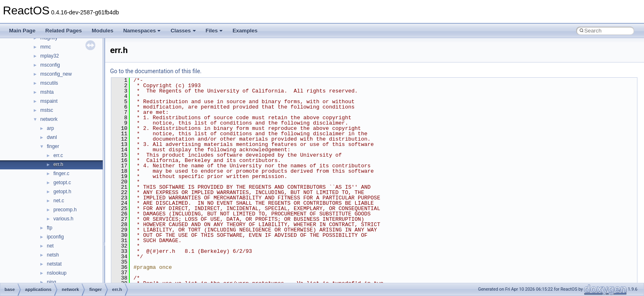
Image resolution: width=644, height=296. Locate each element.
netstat (54, 264)
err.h (58, 164)
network (49, 119)
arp (50, 128)
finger (53, 146)
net (50, 246)
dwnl (52, 137)
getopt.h (62, 192)
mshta (47, 92)
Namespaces (142, 31)
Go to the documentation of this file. (156, 71)
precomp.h (65, 210)
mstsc (47, 110)
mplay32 (49, 56)
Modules (102, 31)
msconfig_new (56, 74)
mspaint (49, 101)
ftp (49, 228)
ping (52, 282)
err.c (58, 155)
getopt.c (62, 183)
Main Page (22, 31)
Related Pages (63, 31)
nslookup (57, 273)
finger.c (61, 173)
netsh (53, 255)
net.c (59, 201)
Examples (245, 31)
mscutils (49, 83)
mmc (46, 47)
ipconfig (55, 237)
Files (214, 31)
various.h (63, 219)
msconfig (50, 65)
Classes (183, 31)
